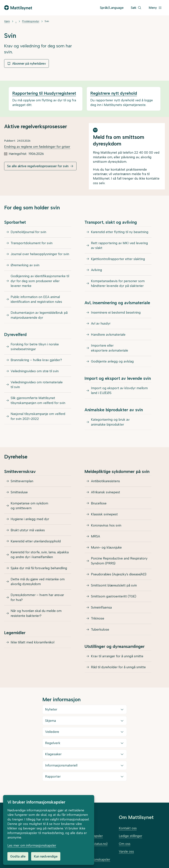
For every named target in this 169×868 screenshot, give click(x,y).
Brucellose (99, 505)
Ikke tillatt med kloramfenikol (32, 646)
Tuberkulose (100, 633)
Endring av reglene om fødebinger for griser (37, 147)
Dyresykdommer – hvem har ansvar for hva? (37, 601)
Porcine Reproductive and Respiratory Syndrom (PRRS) (119, 564)
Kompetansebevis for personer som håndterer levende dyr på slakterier (118, 284)
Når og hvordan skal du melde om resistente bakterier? (36, 617)
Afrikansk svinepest (106, 494)
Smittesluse (19, 494)
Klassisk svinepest (104, 517)
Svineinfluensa (101, 611)
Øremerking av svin (25, 266)
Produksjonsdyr (31, 21)
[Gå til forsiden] (18, 8)
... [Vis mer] (16, 21)
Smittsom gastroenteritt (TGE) (114, 600)
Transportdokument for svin (32, 243)
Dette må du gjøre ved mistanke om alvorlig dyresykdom (38, 585)
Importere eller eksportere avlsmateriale (110, 349)
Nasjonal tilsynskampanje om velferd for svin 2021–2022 (38, 418)
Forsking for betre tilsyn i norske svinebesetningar (35, 348)
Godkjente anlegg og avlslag (112, 363)
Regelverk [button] (53, 747)
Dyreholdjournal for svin (28, 232)
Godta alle (18, 856)
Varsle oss (126, 851)
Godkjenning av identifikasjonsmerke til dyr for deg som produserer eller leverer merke (40, 282)
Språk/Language (112, 8)
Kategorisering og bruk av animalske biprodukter (110, 424)
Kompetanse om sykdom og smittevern (29, 508)
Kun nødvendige (46, 856)
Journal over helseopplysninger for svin (40, 254)
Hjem (7, 21)
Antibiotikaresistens (105, 483)
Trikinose (98, 622)
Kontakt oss (128, 828)
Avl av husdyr (101, 324)
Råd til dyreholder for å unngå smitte (118, 671)
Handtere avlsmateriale (108, 336)
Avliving (97, 270)
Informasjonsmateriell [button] (61, 770)
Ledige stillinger (131, 836)
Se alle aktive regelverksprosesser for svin (38, 166)
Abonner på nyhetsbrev (26, 63)
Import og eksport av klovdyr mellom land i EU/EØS (119, 392)
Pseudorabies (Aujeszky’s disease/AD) (119, 577)
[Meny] (155, 8)
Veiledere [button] (52, 736)
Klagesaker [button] (53, 758)
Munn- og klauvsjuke (107, 550)
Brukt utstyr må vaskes (28, 533)
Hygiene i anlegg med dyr (30, 521)
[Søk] (136, 8)
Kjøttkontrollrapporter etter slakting (118, 259)
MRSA (96, 539)
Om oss (125, 844)
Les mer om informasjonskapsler (32, 845)
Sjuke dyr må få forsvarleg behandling (39, 571)
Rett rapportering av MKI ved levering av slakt (119, 246)
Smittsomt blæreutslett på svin (114, 589)
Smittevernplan (22, 483)
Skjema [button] (51, 725)
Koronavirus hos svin (106, 528)
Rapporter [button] (53, 781)
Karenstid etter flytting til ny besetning (120, 232)
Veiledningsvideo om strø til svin (35, 373)
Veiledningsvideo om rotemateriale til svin (37, 386)
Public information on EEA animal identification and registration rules (36, 300)
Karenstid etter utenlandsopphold (36, 544)
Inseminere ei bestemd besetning (116, 313)
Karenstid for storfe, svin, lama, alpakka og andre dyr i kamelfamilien (40, 558)
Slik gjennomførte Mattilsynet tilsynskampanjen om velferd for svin (38, 402)
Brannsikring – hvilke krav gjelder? (36, 361)
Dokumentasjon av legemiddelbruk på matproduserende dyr (39, 316)
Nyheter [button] (51, 714)
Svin (47, 21)
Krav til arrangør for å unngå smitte (117, 660)
